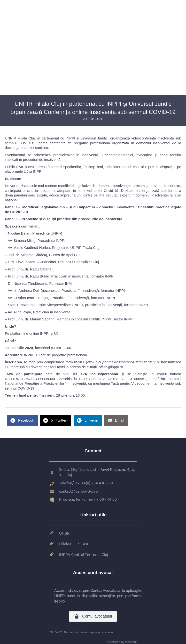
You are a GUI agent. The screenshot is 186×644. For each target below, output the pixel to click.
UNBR (64, 533)
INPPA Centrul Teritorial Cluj (84, 554)
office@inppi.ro (111, 367)
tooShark (131, 642)
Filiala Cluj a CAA (74, 544)
